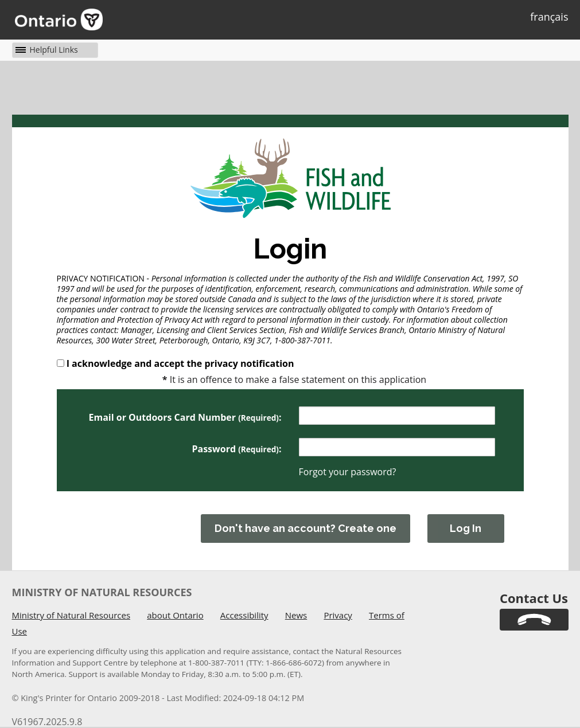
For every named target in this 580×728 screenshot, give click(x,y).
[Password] (397, 447)
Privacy (338, 615)
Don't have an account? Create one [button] (305, 528)
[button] (45, 50)
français (549, 17)
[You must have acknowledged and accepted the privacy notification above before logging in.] (476, 525)
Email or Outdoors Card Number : (185, 417)
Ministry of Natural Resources (71, 615)
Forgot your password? (348, 472)
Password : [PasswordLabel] (236, 449)
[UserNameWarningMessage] (397, 422)
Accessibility (244, 615)
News (296, 615)
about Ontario (175, 615)
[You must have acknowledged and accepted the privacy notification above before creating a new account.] (305, 525)
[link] (534, 620)
